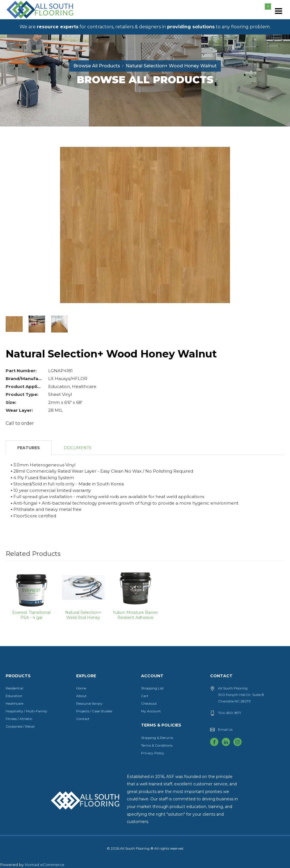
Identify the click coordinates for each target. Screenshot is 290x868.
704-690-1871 (229, 713)
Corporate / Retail (20, 726)
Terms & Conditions (157, 745)
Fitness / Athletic (19, 719)
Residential (14, 688)
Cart (145, 696)
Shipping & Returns (157, 738)
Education (14, 696)
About (81, 696)
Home (81, 688)
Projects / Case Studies (94, 711)
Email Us (225, 729)
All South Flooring (26, 19)
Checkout (149, 703)
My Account (151, 711)
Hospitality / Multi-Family (26, 711)
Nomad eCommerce (44, 865)
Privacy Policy (153, 753)
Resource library (89, 703)
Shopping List (152, 688)
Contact (83, 719)
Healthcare (14, 703)
